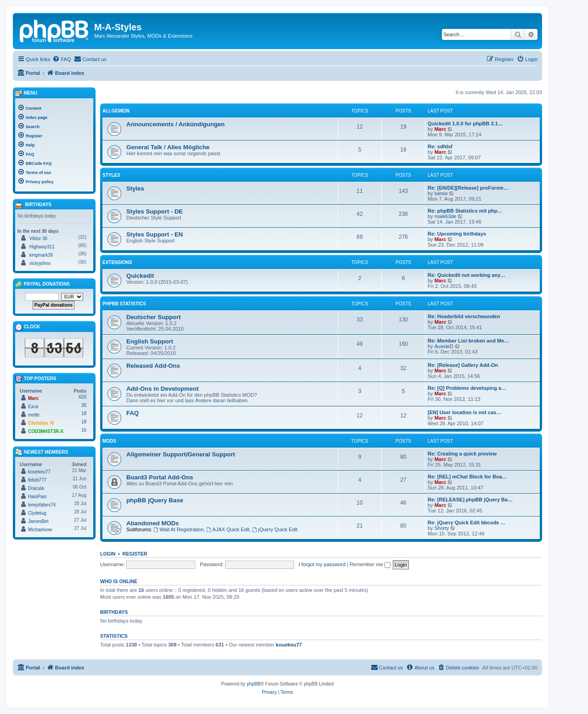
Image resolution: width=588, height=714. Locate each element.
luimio (441, 193)
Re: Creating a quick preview (462, 454)
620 (82, 397)
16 (84, 430)
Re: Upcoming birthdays (457, 234)
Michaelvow (40, 530)
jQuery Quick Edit (275, 529)
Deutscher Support (154, 317)
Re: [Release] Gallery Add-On (463, 365)
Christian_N (41, 423)
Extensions (117, 262)
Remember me (370, 564)
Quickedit (140, 276)
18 (84, 413)
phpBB (254, 684)
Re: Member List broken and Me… (468, 341)
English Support (150, 341)
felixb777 (37, 480)
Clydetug (37, 513)
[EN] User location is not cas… (464, 412)
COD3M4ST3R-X (46, 431)
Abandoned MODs (153, 523)
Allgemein (116, 111)
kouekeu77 (289, 645)
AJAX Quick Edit (228, 529)
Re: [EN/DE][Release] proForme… (468, 188)
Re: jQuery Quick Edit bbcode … (466, 523)
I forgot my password (322, 564)
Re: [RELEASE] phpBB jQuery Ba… (470, 500)
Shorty (442, 528)
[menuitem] (62, 59)
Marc (441, 129)
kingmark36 (41, 255)
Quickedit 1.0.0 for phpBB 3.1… (465, 124)
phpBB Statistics (124, 304)
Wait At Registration (178, 529)
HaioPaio (37, 497)
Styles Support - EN (155, 234)
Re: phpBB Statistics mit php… (465, 211)
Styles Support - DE (155, 211)
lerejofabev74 (42, 505)
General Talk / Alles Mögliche (168, 147)
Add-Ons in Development (163, 389)
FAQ (133, 413)
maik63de (446, 216)
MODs (109, 441)
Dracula (36, 488)
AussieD (444, 346)
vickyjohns (40, 263)
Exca (33, 407)
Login (108, 554)
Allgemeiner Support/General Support (181, 454)
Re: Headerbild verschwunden (464, 316)
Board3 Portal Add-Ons (160, 477)
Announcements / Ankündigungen (175, 124)
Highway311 (42, 247)
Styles (111, 175)
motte (34, 415)
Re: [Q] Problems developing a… (467, 388)
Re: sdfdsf (440, 146)
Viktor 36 (38, 239)
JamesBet (38, 521)
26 (84, 405)
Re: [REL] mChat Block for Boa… (467, 477)
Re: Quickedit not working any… (466, 275)
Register (135, 554)
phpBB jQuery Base (155, 500)
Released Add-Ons (153, 366)
